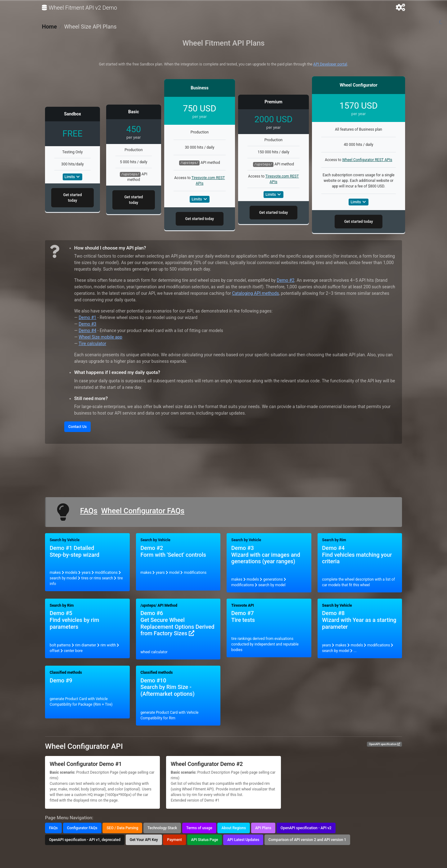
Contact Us (77, 427)
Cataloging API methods (255, 293)
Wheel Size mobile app (100, 337)
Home (49, 27)
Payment (174, 840)
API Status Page (205, 840)
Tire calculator (92, 344)
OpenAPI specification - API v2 (306, 828)
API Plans (263, 828)
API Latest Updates (243, 840)
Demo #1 (87, 317)
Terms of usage (199, 828)
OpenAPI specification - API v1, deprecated (85, 840)
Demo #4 (87, 331)
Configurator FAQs (82, 828)
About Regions (234, 828)
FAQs (89, 511)
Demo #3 (87, 324)
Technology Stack (162, 828)
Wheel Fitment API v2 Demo (79, 8)
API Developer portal (330, 64)
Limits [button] (72, 177)
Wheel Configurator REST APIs (367, 160)
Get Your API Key (144, 840)
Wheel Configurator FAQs (143, 511)
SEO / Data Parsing (122, 828)
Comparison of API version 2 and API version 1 (307, 840)
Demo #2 (285, 280)
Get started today (72, 198)
